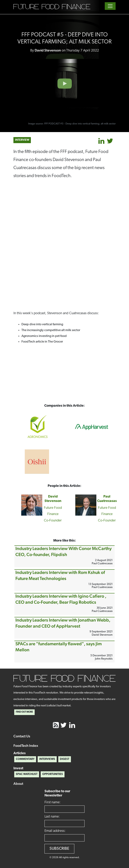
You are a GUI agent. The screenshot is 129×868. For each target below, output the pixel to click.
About (18, 783)
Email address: (55, 831)
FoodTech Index (26, 745)
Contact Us (22, 736)
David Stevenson (48, 50)
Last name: (52, 817)
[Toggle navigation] (110, 6)
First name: (52, 802)
